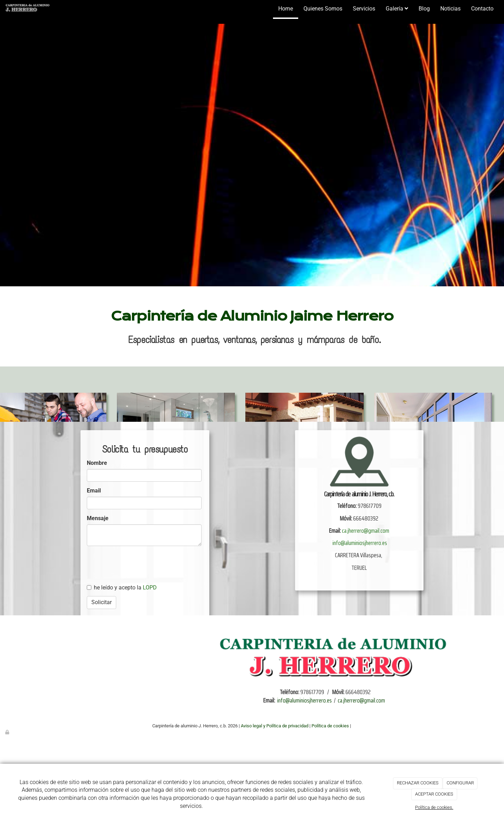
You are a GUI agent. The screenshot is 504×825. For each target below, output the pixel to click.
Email (94, 491)
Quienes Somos (323, 9)
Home (286, 9)
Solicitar (101, 602)
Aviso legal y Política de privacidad (275, 726)
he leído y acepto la (122, 588)
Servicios (364, 9)
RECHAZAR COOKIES (418, 783)
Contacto (482, 9)
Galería (397, 9)
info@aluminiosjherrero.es (360, 543)
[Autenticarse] (8, 732)
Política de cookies (330, 726)
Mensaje (98, 518)
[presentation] (151, 602)
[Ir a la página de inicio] (27, 9)
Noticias (450, 9)
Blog (424, 9)
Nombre (97, 463)
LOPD (150, 588)
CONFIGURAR (460, 783)
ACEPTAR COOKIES (434, 794)
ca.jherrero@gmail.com (366, 531)
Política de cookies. (434, 807)
